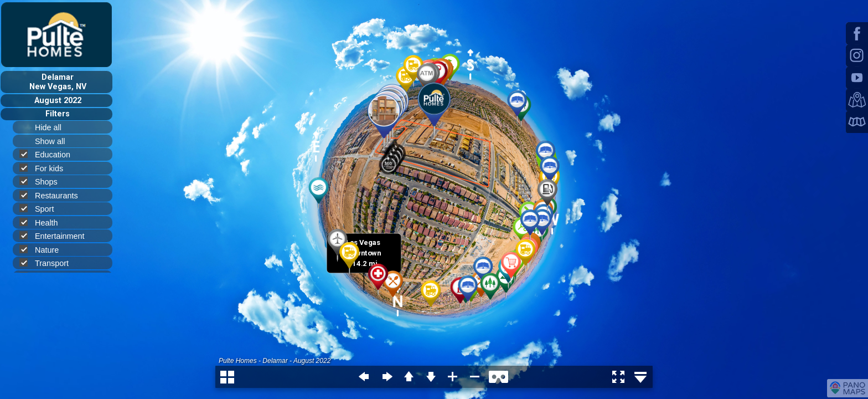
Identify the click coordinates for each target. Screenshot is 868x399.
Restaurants (53, 195)
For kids (46, 168)
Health (43, 222)
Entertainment (57, 236)
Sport (41, 209)
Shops (43, 181)
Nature (44, 250)
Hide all (53, 127)
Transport (49, 263)
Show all (55, 141)
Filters (58, 114)
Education (50, 154)
